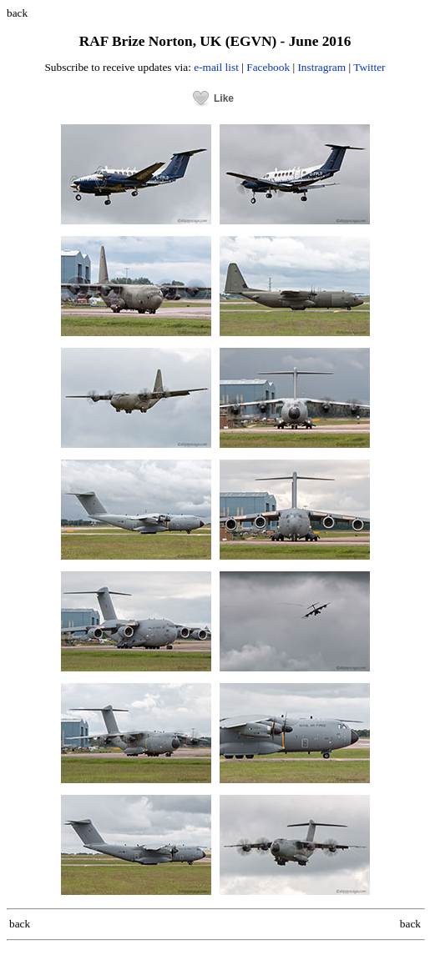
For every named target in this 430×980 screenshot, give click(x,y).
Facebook (268, 67)
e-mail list (216, 67)
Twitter (369, 67)
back (17, 13)
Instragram (321, 67)
